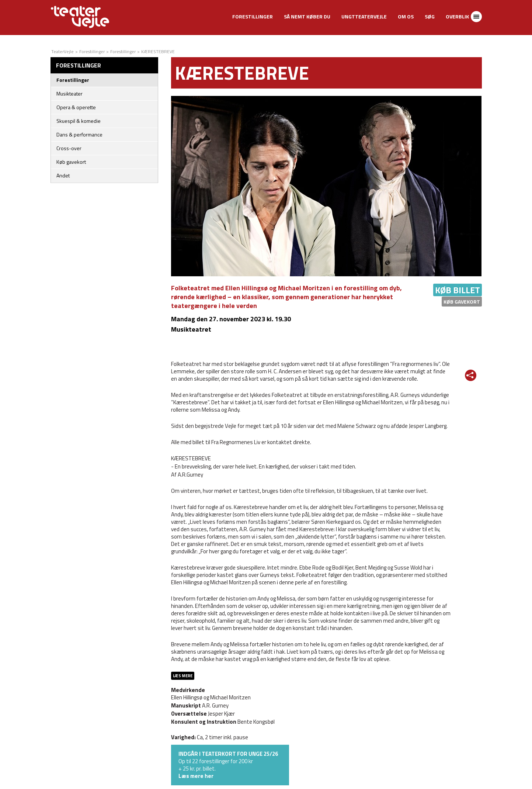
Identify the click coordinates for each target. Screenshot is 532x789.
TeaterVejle (62, 51)
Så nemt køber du (307, 16)
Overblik (457, 16)
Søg (430, 16)
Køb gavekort (462, 302)
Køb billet (458, 290)
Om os (406, 16)
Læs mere (183, 676)
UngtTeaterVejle (364, 16)
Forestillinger (253, 16)
